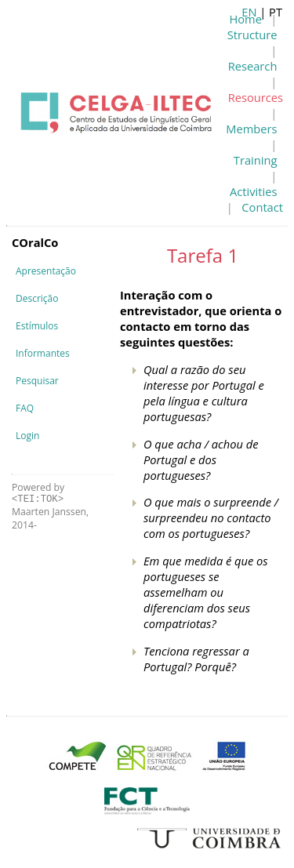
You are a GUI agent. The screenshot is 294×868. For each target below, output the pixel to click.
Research (253, 66)
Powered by (38, 493)
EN (249, 12)
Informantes (43, 353)
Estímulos (37, 326)
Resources (256, 97)
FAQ (25, 408)
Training (256, 160)
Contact (262, 207)
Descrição (37, 298)
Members (251, 129)
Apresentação (46, 271)
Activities (253, 191)
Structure (252, 35)
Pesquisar (37, 381)
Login (27, 436)
